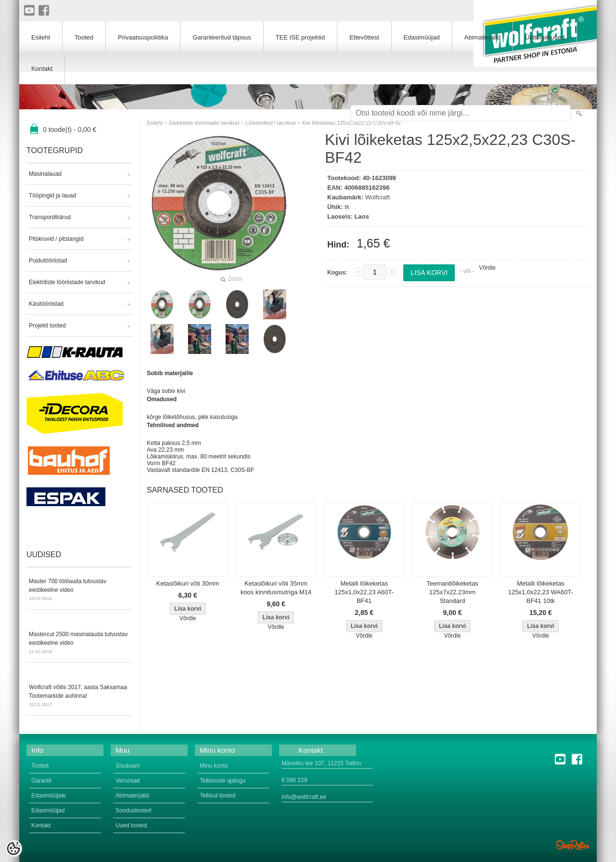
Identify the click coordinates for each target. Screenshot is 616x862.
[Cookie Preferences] (13, 849)
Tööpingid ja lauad (52, 196)
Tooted (84, 37)
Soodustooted (133, 810)
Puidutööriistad (48, 261)
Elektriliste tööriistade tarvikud (67, 282)
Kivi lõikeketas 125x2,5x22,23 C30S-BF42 (352, 123)
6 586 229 (294, 780)
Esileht (155, 123)
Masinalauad (45, 174)
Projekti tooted (47, 326)
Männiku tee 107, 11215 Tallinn (321, 763)
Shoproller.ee (573, 845)
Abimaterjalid (482, 37)
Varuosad (128, 781)
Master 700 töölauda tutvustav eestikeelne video (79, 590)
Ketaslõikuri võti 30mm (188, 583)
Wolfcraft (378, 197)
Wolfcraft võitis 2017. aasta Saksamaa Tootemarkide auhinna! (79, 696)
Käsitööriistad (46, 304)
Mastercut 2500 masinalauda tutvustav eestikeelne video (79, 643)
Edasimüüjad (422, 37)
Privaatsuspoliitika (143, 37)
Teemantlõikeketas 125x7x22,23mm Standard (452, 592)
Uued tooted (131, 825)
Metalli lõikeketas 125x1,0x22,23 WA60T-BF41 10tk (541, 592)
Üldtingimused (545, 37)
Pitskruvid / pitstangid (56, 239)
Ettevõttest (364, 37)
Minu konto (214, 766)
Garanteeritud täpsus (222, 37)
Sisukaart (128, 766)
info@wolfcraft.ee (304, 797)
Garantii (41, 781)
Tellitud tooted (218, 796)
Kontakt (42, 69)
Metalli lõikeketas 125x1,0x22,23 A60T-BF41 (364, 592)
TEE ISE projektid (301, 37)
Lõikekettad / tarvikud (270, 123)
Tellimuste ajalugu (223, 781)
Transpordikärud (50, 217)
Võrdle (487, 268)
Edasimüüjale (49, 796)
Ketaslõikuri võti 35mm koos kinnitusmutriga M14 (276, 588)
